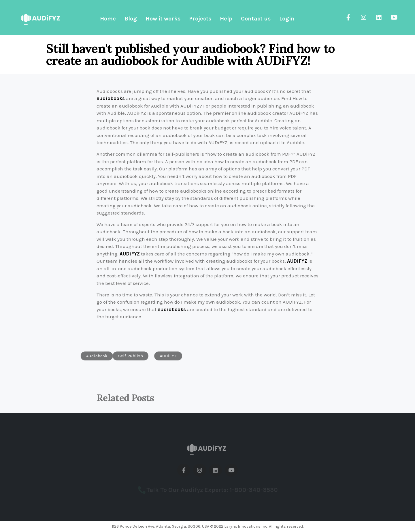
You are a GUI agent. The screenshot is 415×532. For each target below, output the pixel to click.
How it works (163, 19)
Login (287, 19)
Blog (131, 19)
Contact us (256, 19)
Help (226, 19)
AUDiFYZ (130, 254)
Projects (200, 19)
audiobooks (111, 98)
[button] (81, 356)
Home (108, 19)
